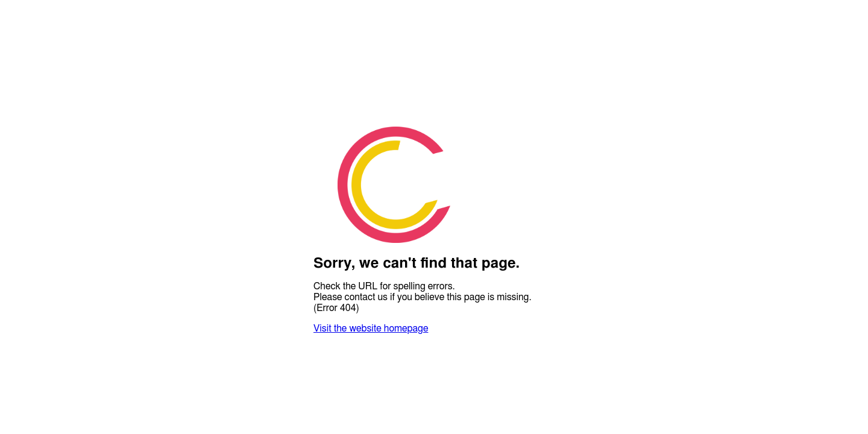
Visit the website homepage (371, 329)
